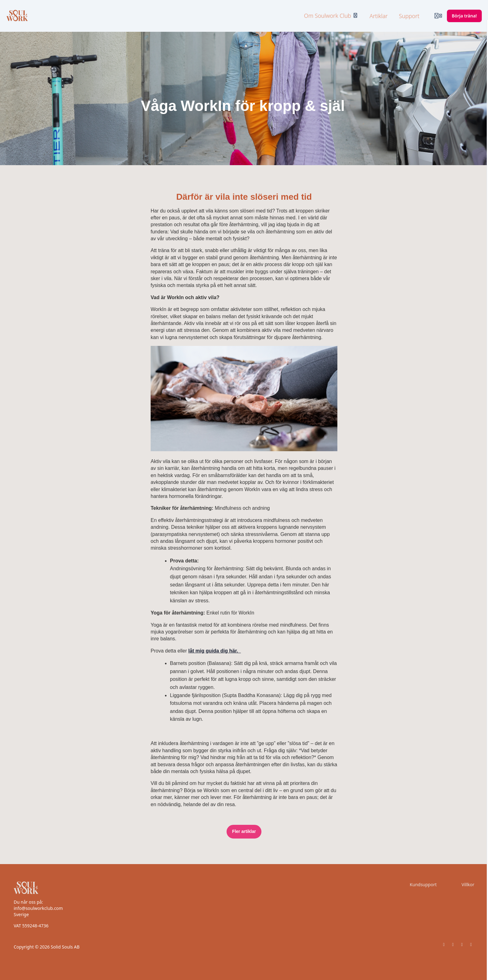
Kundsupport (423, 884)
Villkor (468, 884)
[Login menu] (438, 16)
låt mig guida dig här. (215, 651)
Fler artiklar (244, 831)
